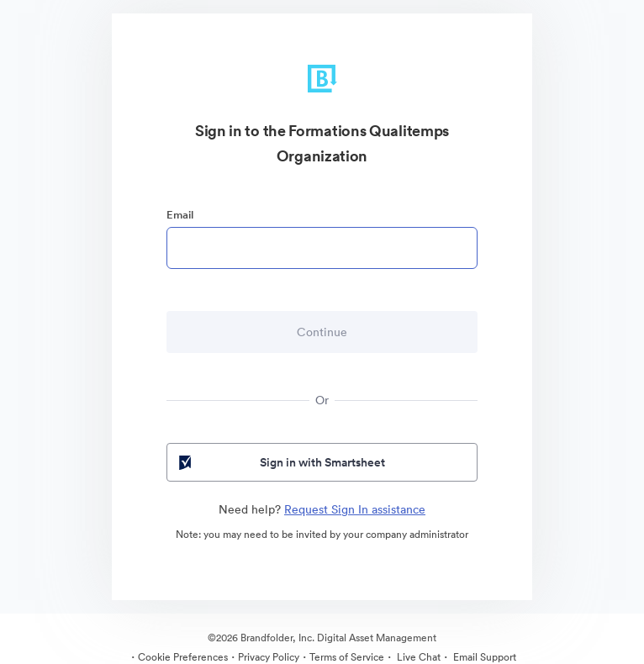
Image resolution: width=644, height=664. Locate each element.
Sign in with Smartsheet (280, 462)
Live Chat (417, 657)
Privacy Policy (269, 657)
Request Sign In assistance (355, 509)
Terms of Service (347, 657)
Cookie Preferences (183, 657)
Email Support (483, 657)
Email (180, 215)
